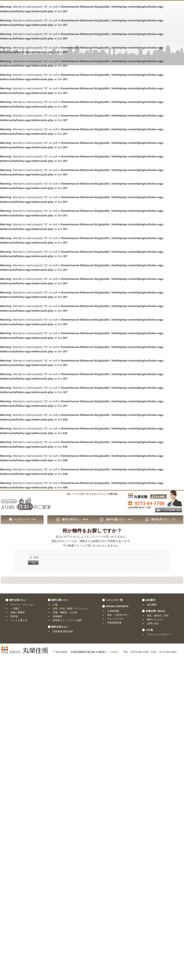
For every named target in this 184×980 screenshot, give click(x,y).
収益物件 (58, 616)
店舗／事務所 (18, 612)
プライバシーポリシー (159, 635)
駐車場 (14, 616)
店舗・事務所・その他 (65, 612)
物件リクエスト (155, 620)
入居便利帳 (113, 611)
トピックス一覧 (114, 600)
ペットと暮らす (19, 620)
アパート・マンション (23, 605)
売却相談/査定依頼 (63, 631)
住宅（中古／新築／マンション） (71, 609)
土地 (55, 605)
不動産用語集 (114, 623)
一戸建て (15, 609)
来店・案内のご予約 (158, 616)
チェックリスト (116, 619)
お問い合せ (153, 623)
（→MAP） (113, 652)
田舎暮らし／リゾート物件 (67, 620)
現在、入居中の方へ (118, 615)
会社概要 (152, 605)
